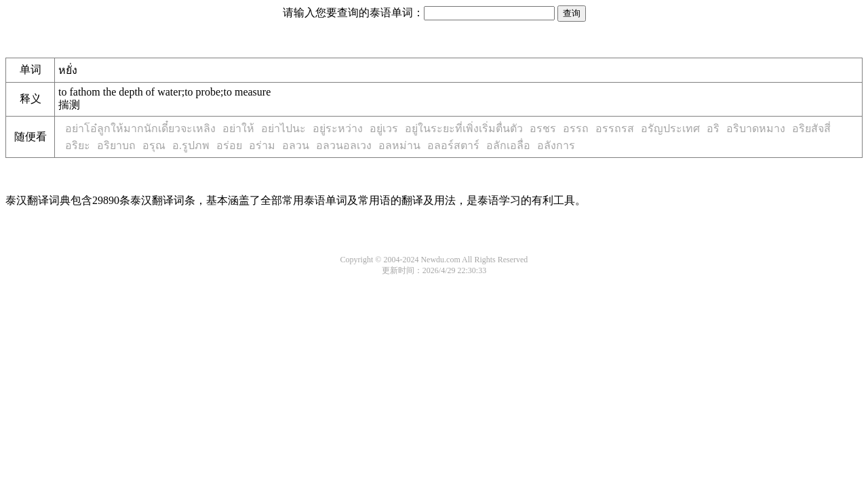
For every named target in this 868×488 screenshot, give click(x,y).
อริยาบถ (116, 145)
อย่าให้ (238, 128)
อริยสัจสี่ (811, 128)
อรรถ (576, 128)
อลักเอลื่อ (508, 145)
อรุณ (154, 145)
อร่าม (262, 145)
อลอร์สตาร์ (453, 145)
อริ (713, 128)
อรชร (543, 128)
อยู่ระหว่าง (338, 128)
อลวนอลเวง (344, 145)
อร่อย (229, 145)
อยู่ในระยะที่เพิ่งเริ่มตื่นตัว (464, 128)
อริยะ (78, 145)
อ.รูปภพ (191, 145)
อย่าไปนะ (283, 128)
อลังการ (556, 145)
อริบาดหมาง (756, 128)
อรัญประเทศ (670, 128)
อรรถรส (615, 128)
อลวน (296, 145)
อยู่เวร (384, 128)
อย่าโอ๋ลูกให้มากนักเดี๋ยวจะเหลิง (140, 128)
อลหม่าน (399, 145)
